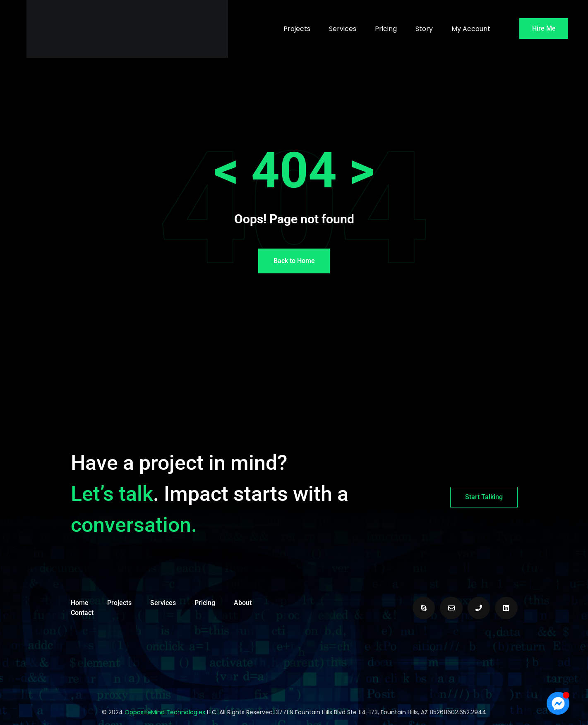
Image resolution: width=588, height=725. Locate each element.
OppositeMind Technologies (165, 712)
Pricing (386, 29)
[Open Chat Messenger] (558, 703)
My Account (471, 29)
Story (424, 29)
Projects (297, 29)
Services (343, 29)
